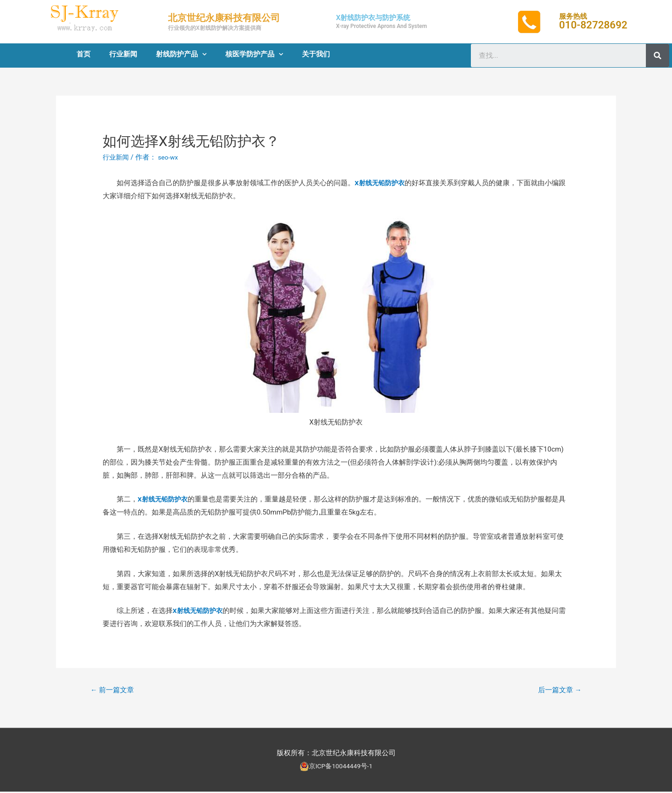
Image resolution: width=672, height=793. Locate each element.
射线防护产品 (181, 54)
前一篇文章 (115, 691)
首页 (84, 54)
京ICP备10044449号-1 (341, 767)
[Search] (658, 56)
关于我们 (316, 54)
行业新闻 (123, 54)
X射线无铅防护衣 (381, 183)
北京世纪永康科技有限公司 (224, 18)
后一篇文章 (557, 691)
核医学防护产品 (254, 54)
